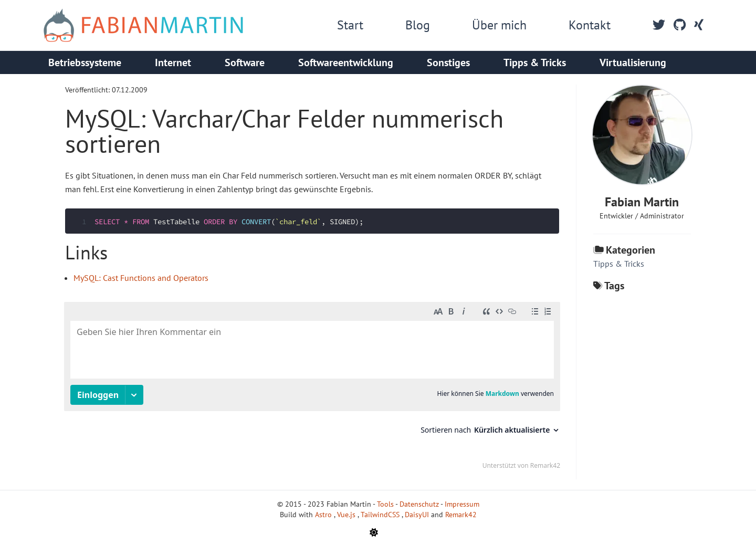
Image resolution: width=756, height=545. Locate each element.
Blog (418, 25)
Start (350, 25)
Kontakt (590, 25)
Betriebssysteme (85, 62)
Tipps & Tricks (535, 62)
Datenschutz (419, 504)
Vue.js (347, 515)
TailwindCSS (381, 515)
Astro (324, 515)
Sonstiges (448, 62)
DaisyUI (418, 515)
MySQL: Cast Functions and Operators (141, 278)
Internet (173, 62)
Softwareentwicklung (346, 62)
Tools (385, 504)
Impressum (462, 504)
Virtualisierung (633, 62)
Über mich (499, 25)
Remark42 (461, 515)
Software (245, 62)
